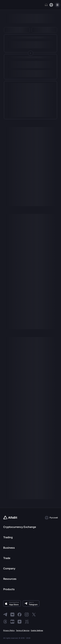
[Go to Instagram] (27, 614)
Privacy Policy (9, 630)
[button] (51, 518)
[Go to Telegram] (5, 614)
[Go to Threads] (5, 622)
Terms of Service (23, 630)
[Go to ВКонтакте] (12, 614)
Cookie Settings (37, 630)
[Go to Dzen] (20, 622)
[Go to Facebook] (20, 614)
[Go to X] (34, 614)
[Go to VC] (27, 622)
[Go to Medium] (12, 622)
